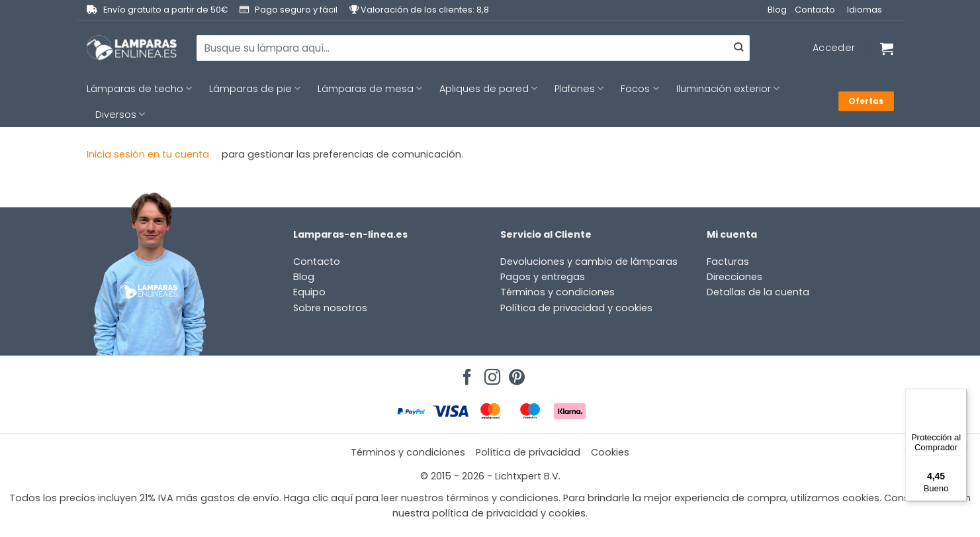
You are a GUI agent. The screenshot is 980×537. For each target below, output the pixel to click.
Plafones (579, 89)
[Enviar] (738, 48)
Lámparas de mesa (370, 89)
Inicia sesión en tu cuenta (148, 154)
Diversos (120, 115)
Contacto (815, 10)
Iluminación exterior (728, 89)
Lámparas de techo (139, 89)
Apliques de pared (488, 89)
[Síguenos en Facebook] (465, 373)
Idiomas (865, 10)
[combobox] (473, 48)
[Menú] (959, 397)
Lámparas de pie (255, 89)
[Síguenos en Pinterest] (515, 373)
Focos (640, 89)
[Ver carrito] (887, 48)
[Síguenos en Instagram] (490, 373)
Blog (777, 10)
